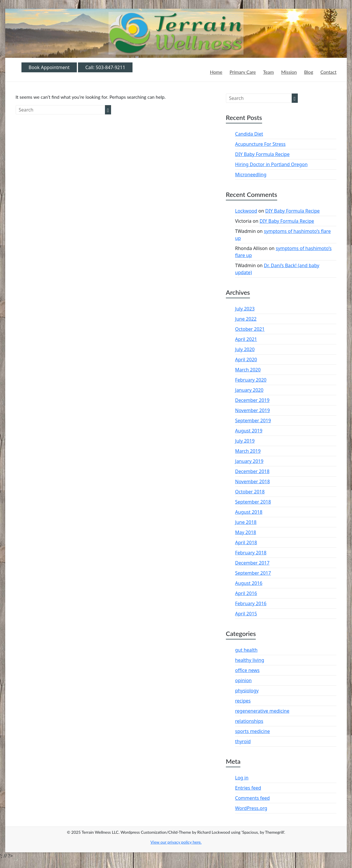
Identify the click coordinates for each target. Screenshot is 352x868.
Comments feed (253, 798)
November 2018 (253, 481)
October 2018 (250, 492)
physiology (247, 691)
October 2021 (250, 329)
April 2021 (246, 339)
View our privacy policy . (176, 842)
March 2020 (248, 370)
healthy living (250, 660)
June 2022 (246, 319)
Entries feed (248, 788)
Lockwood (246, 211)
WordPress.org (251, 808)
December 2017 (252, 563)
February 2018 (251, 553)
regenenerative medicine (262, 711)
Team (268, 72)
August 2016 (249, 583)
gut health (246, 650)
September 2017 (253, 573)
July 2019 (245, 441)
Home (216, 72)
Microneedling (251, 175)
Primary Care (243, 72)
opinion (243, 680)
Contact (328, 72)
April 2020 (246, 360)
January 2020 (249, 390)
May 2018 (246, 532)
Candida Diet (249, 134)
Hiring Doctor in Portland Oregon (271, 164)
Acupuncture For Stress (260, 144)
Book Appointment (49, 67)
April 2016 (246, 593)
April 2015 (246, 614)
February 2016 (251, 603)
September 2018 (253, 502)
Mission (289, 72)
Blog (309, 72)
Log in (242, 778)
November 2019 (253, 410)
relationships (249, 721)
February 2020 (251, 380)
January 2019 (249, 461)
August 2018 (249, 512)
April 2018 (246, 542)
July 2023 (245, 309)
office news (247, 670)
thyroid (243, 741)
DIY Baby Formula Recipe (262, 154)
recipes (243, 701)
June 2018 (246, 522)
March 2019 (248, 451)
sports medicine (253, 731)
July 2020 (245, 349)
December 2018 (252, 471)
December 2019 (252, 400)
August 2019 (249, 431)
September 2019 (253, 420)
